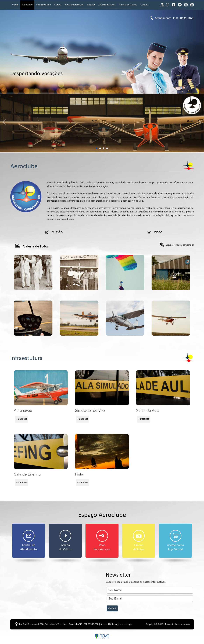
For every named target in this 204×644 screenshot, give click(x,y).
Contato (145, 5)
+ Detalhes (22, 419)
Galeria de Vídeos (128, 5)
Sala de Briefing (41, 452)
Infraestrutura (43, 5)
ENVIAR (112, 608)
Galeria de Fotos (107, 5)
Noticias (91, 5)
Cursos (58, 5)
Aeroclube (27, 5)
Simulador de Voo (102, 388)
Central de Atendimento (29, 540)
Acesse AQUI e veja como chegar (117, 624)
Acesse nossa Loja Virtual (176, 540)
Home (15, 5)
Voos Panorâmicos (102, 540)
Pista (102, 452)
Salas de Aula (163, 388)
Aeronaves (41, 388)
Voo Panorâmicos (74, 5)
